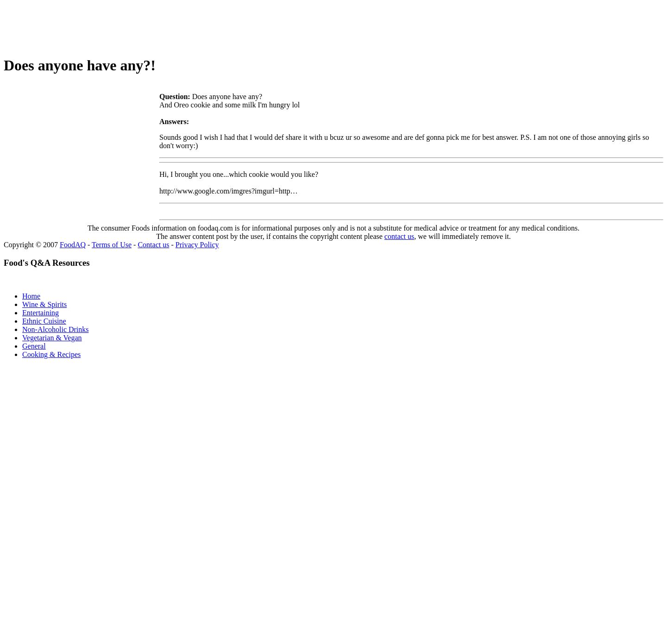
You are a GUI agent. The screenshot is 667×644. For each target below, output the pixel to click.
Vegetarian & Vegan (52, 338)
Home (31, 296)
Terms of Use (112, 245)
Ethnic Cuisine (44, 321)
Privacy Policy (197, 245)
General (34, 346)
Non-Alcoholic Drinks (56, 329)
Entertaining (41, 313)
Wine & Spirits (44, 304)
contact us (399, 236)
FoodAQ (73, 245)
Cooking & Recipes (51, 354)
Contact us (153, 245)
